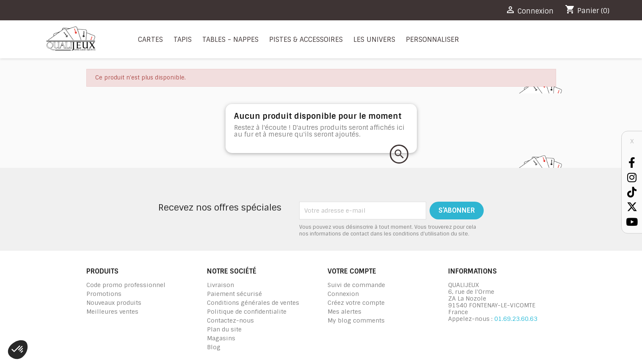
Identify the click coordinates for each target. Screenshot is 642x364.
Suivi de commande (356, 285)
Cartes (150, 40)
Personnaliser (433, 40)
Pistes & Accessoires (306, 40)
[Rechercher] (399, 154)
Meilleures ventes (112, 312)
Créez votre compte (356, 303)
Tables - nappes (230, 40)
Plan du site (224, 329)
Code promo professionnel (126, 285)
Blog (214, 347)
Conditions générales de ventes (253, 303)
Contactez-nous (230, 320)
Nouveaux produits (114, 303)
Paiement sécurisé (234, 294)
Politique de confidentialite (247, 312)
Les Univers (374, 40)
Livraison (220, 285)
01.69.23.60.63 (516, 319)
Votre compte (352, 271)
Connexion (343, 294)
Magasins (221, 338)
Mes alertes (344, 312)
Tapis (183, 40)
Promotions (104, 294)
